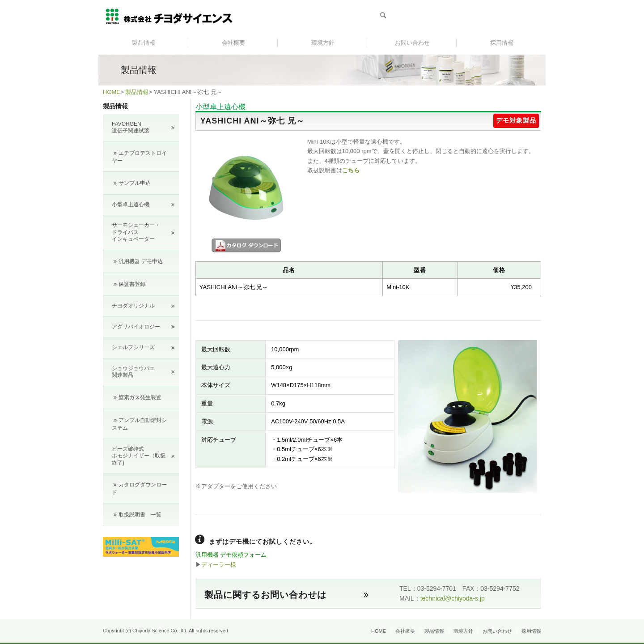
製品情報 (137, 92)
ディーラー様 (219, 565)
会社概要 (405, 631)
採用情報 (531, 631)
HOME (112, 92)
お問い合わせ (497, 631)
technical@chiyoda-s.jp (453, 598)
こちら (351, 170)
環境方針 (463, 631)
